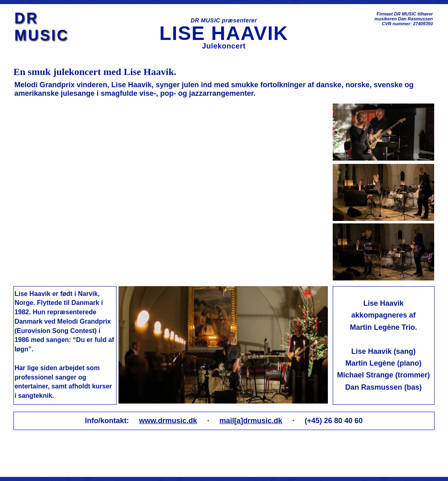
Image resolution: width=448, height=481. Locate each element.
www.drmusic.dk (168, 421)
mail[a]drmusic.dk (251, 421)
